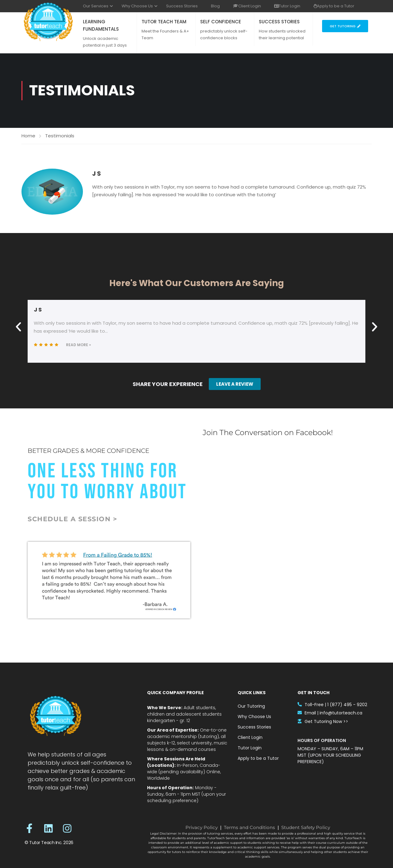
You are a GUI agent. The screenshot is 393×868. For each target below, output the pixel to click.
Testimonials (60, 136)
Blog (215, 6)
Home (28, 136)
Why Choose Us (137, 6)
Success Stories (182, 6)
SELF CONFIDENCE (221, 22)
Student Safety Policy (306, 827)
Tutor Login (287, 6)
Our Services (96, 6)
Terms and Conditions (249, 827)
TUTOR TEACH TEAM (164, 22)
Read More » (78, 345)
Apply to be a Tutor (334, 6)
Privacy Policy (202, 827)
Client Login (247, 6)
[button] (18, 327)
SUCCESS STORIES (279, 22)
